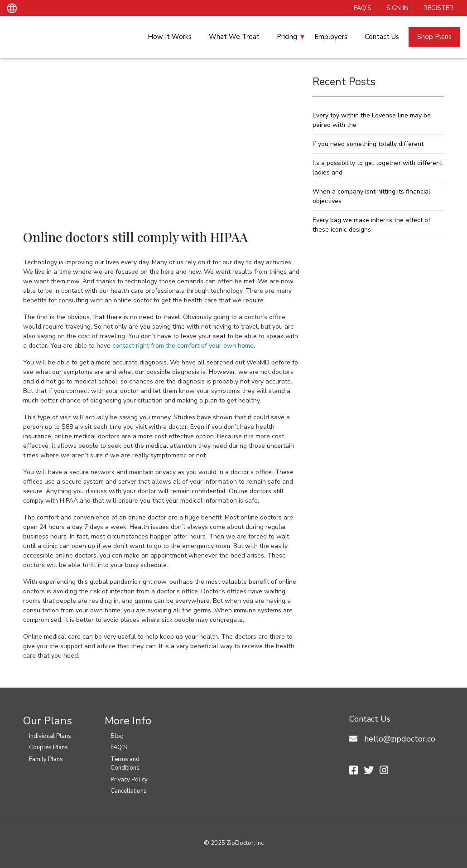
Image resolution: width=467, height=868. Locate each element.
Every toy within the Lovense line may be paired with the (372, 120)
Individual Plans (50, 736)
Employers (331, 37)
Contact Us (382, 37)
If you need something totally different (368, 144)
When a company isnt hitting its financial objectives (371, 196)
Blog (117, 736)
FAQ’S (363, 8)
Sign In (397, 8)
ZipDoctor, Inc (245, 843)
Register (438, 8)
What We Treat (234, 37)
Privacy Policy (129, 780)
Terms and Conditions (125, 764)
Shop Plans (434, 37)
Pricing (287, 37)
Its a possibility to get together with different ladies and (377, 168)
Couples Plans (48, 747)
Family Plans (46, 759)
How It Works (170, 37)
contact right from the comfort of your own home (182, 346)
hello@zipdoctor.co (400, 739)
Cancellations (129, 791)
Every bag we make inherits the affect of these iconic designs (371, 225)
